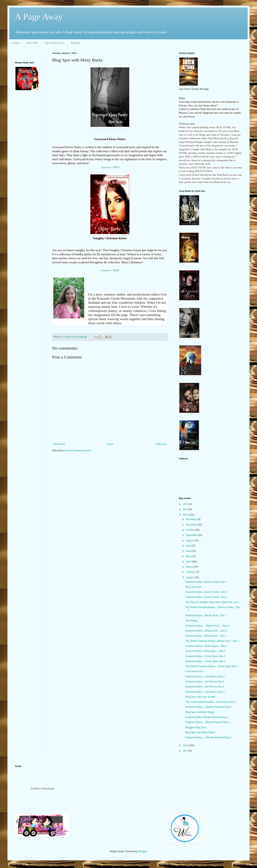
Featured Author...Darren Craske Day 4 (206, 582)
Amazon (106, 167)
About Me (32, 43)
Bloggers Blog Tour (196, 727)
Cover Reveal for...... (196, 671)
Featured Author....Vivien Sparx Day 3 (205, 656)
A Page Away (39, 17)
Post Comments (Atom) (79, 450)
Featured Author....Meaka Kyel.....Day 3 (206, 631)
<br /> (29, 118)
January (190, 577)
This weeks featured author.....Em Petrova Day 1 (211, 702)
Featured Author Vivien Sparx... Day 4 (205, 651)
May (189, 556)
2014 (186, 509)
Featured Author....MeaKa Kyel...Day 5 (206, 615)
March (190, 567)
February (191, 572)
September (192, 535)
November (192, 525)
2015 (186, 504)
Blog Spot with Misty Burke (200, 732)
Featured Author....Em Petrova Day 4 (205, 682)
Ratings (75, 43)
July (188, 546)
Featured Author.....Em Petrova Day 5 (205, 677)
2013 (186, 515)
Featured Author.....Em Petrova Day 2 (205, 692)
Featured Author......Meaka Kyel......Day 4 (207, 626)
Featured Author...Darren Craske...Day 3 (206, 592)
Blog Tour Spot (193, 587)
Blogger (142, 851)
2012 (186, 745)
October (190, 530)
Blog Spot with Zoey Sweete (200, 697)
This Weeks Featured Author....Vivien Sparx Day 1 (212, 666)
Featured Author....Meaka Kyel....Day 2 (206, 636)
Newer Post (59, 444)
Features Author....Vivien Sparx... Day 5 (206, 646)
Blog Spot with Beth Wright (200, 712)
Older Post (161, 444)
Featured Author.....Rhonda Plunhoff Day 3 (208, 722)
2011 (186, 751)
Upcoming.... (192, 620)
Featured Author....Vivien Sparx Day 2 (205, 661)
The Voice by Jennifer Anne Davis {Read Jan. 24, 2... (213, 602)
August (190, 540)
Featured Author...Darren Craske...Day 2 (206, 597)
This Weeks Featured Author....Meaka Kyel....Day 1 (212, 641)
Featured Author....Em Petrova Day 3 (205, 687)
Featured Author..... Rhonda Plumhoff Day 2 (208, 737)
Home (16, 43)
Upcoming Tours (54, 43)
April (189, 562)
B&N (116, 167)
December (192, 519)
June (189, 551)
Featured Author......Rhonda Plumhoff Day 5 (208, 707)
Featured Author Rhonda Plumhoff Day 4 (207, 717)
